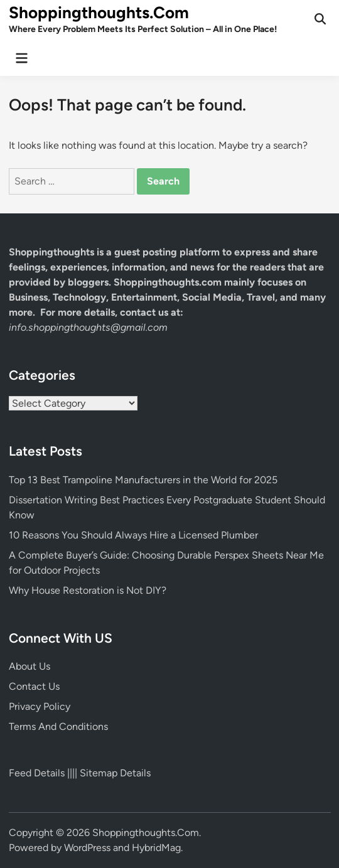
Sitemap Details (115, 773)
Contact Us (34, 686)
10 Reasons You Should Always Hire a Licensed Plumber (133, 535)
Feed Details (37, 773)
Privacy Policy (40, 706)
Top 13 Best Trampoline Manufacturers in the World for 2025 (143, 480)
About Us (30, 666)
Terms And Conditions (58, 726)
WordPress (87, 848)
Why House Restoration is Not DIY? (88, 590)
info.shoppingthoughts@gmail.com (88, 327)
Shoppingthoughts (51, 252)
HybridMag (156, 848)
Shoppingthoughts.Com (99, 13)
